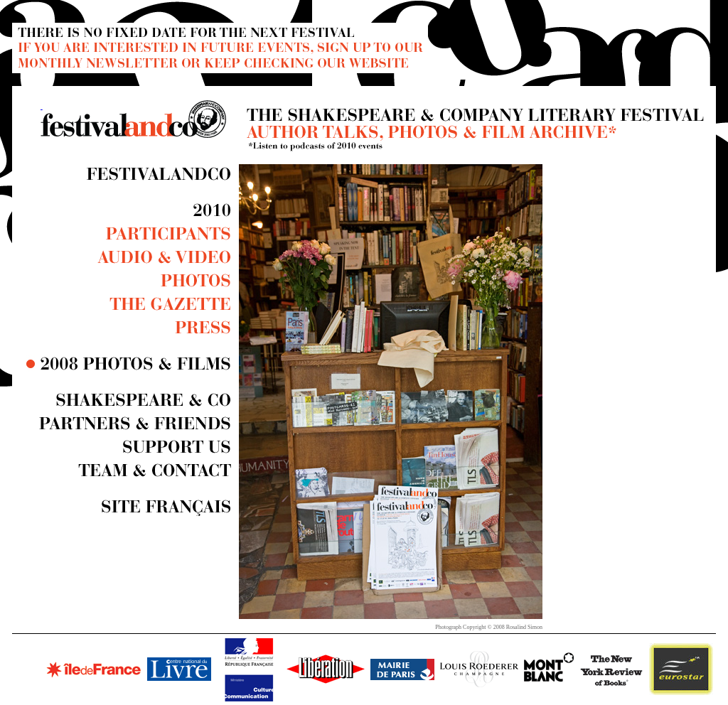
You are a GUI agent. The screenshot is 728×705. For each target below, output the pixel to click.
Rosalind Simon (524, 627)
